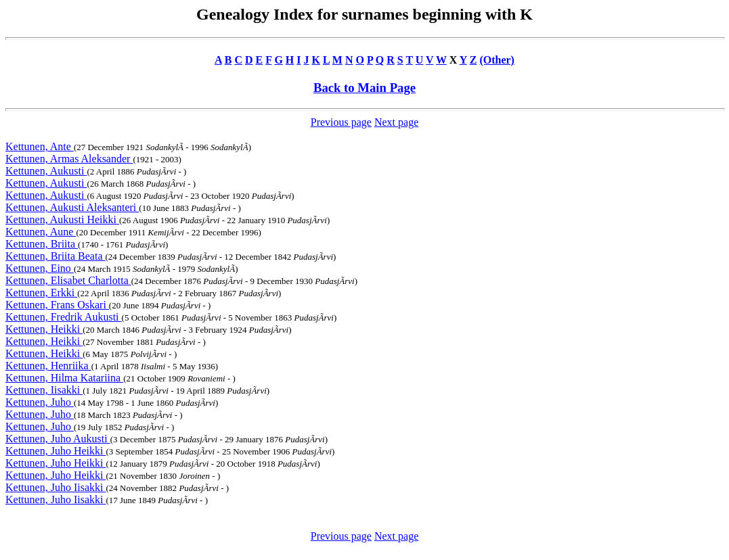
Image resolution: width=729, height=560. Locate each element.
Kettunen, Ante (40, 146)
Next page (396, 122)
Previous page (341, 122)
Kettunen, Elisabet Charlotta (68, 280)
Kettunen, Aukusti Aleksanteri (72, 207)
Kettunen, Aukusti (46, 171)
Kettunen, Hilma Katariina (64, 378)
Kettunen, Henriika (48, 366)
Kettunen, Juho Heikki (56, 451)
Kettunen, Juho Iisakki (56, 487)
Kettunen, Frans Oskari (57, 305)
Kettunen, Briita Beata (56, 256)
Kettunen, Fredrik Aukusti (64, 317)
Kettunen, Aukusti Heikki (62, 219)
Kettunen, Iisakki (44, 390)
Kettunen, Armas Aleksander (69, 159)
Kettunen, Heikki (44, 329)
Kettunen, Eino (40, 268)
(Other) (497, 60)
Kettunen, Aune (41, 232)
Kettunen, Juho (40, 402)
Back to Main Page (364, 88)
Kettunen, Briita (42, 244)
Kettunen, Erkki (41, 293)
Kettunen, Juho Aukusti (58, 439)
